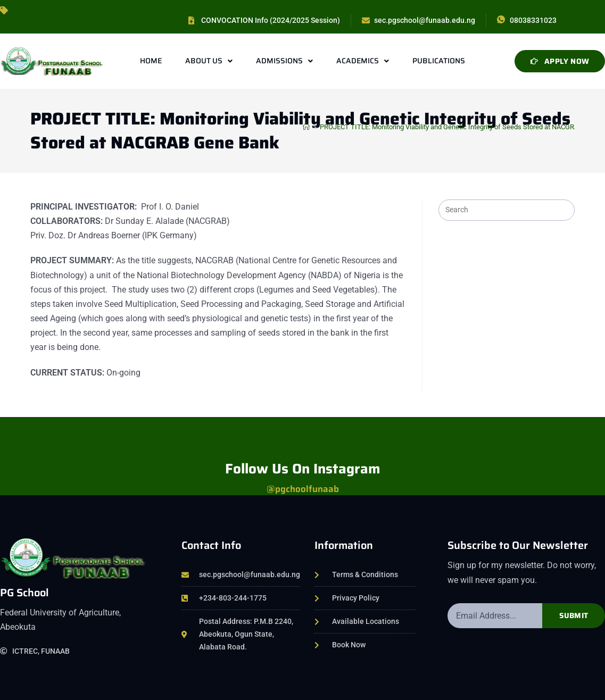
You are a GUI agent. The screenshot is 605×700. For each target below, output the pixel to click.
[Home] (306, 127)
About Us (209, 61)
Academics (363, 61)
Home (151, 61)
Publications (439, 61)
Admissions (284, 61)
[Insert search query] (507, 210)
